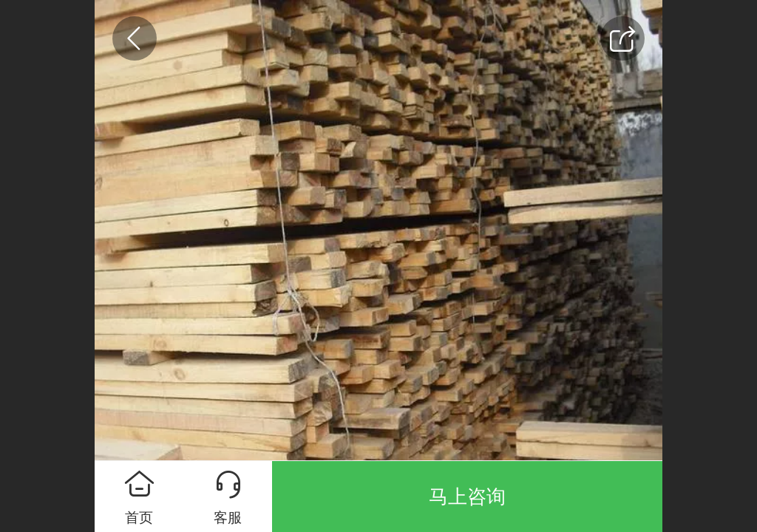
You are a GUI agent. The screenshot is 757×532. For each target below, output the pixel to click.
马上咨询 (467, 497)
